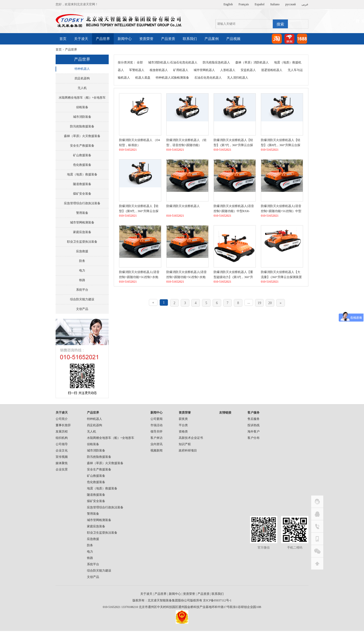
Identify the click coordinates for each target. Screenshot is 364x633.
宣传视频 (62, 457)
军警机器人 (137, 70)
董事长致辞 (63, 425)
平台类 (183, 425)
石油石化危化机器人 (208, 78)
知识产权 (185, 444)
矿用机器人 (181, 70)
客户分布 (254, 438)
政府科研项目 (188, 450)
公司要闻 (156, 419)
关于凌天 (81, 39)
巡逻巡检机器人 (272, 70)
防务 (82, 261)
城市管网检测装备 (82, 222)
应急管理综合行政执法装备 (82, 203)
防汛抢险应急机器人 (216, 62)
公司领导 (62, 444)
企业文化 (62, 450)
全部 (140, 62)
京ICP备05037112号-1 (217, 600)
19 (259, 303)
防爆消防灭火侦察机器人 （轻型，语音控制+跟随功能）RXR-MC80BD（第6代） (186, 145)
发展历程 (62, 432)
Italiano (275, 4)
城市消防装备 (82, 117)
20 (270, 303)
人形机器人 (228, 70)
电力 (82, 270)
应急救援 (82, 251)
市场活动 (156, 425)
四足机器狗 (82, 78)
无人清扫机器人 (238, 78)
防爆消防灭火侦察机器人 (183, 206)
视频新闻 (156, 450)
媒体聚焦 (62, 463)
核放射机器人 (159, 70)
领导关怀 (156, 432)
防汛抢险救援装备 (82, 126)
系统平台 (82, 290)
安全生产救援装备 (82, 146)
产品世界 (103, 39)
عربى (305, 4)
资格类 (183, 432)
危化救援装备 (82, 165)
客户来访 (156, 438)
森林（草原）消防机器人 (252, 62)
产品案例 (212, 39)
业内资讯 (156, 444)
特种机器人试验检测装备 (172, 78)
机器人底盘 (143, 78)
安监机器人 (248, 70)
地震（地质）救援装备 (82, 174)
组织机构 (62, 438)
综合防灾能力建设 (82, 299)
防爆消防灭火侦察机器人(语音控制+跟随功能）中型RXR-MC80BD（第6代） (234, 211)
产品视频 (233, 39)
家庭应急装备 (82, 232)
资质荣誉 (146, 39)
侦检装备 (82, 107)
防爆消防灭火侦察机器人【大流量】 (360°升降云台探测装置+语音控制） (281, 277)
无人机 (82, 88)
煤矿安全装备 (82, 194)
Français (244, 4)
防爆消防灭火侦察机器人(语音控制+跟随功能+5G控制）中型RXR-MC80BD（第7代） (281, 211)
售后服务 (254, 419)
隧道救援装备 (82, 184)
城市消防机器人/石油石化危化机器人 (173, 62)
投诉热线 (254, 425)
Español (260, 4)
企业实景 (62, 469)
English (228, 4)
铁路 (82, 280)
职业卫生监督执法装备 (82, 242)
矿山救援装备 (82, 155)
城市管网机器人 (204, 70)
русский (291, 4)
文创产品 (82, 309)
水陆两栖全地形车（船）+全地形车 (82, 98)
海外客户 (254, 432)
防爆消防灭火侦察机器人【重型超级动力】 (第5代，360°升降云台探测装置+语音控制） (233, 277)
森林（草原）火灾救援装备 (82, 136)
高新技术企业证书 (191, 438)
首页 (63, 39)
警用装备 (82, 213)
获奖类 (183, 419)
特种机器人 (82, 69)
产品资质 (168, 39)
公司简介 (62, 419)
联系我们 (190, 39)
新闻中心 (125, 39)
